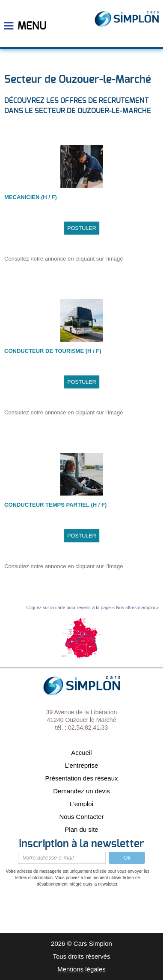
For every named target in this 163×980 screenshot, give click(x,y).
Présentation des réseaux (81, 778)
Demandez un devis (81, 791)
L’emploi (81, 804)
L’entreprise (82, 765)
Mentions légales (81, 969)
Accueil (81, 753)
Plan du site (81, 829)
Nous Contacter (81, 817)
